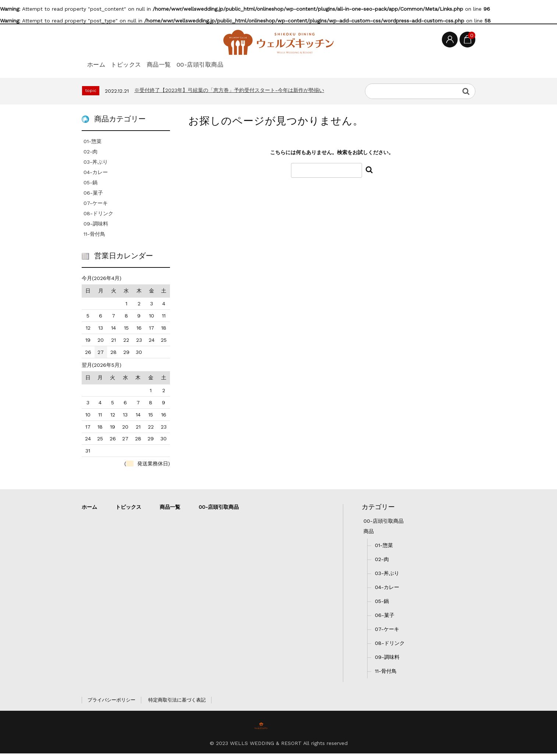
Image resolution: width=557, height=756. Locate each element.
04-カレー (96, 175)
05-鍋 (91, 185)
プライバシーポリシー (111, 702)
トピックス (141, 63)
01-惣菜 (93, 144)
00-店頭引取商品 (240, 63)
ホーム (100, 63)
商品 (369, 534)
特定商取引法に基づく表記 (177, 702)
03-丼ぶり (96, 164)
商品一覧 (186, 63)
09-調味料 (96, 226)
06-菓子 (93, 195)
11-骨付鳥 (94, 237)
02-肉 (91, 154)
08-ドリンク (98, 216)
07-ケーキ (96, 206)
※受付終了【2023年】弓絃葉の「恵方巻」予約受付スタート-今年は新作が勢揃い (229, 93)
